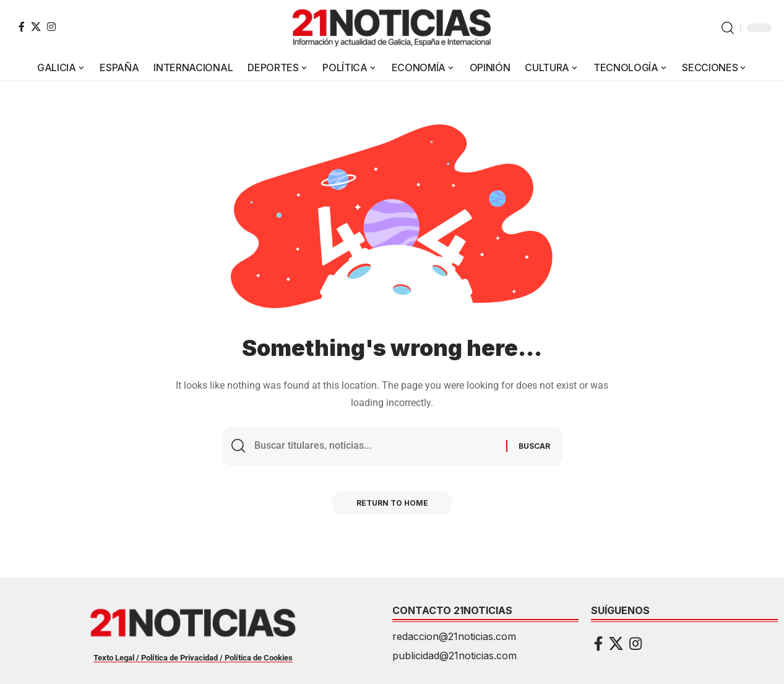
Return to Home (392, 504)
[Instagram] (51, 27)
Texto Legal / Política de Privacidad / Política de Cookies (193, 658)
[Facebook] (22, 27)
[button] (728, 28)
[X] (36, 27)
